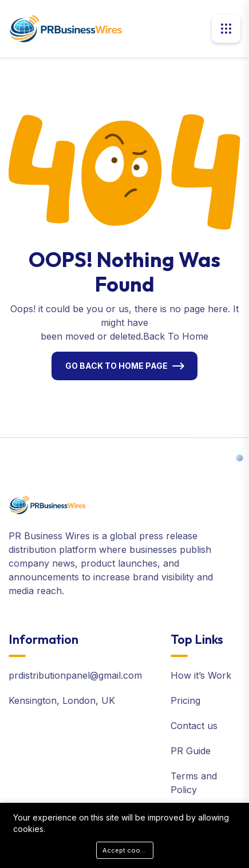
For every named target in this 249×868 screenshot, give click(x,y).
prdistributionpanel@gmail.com (75, 675)
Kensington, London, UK (62, 700)
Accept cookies (128, 850)
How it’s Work (201, 675)
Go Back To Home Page (116, 366)
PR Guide (191, 751)
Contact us (194, 726)
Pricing (185, 700)
